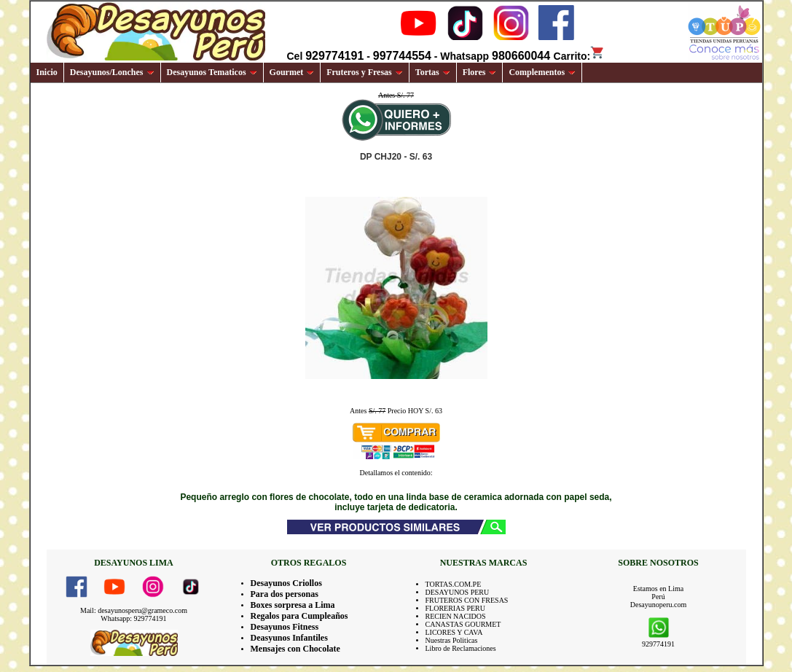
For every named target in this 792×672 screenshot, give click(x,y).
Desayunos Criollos (286, 583)
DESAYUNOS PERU (458, 592)
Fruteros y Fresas (365, 72)
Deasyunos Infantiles (289, 638)
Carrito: (580, 56)
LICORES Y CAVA (454, 632)
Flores (480, 72)
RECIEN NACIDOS (456, 616)
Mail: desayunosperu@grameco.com (134, 610)
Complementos (542, 72)
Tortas (433, 72)
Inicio (47, 72)
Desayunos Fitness (285, 627)
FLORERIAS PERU (456, 608)
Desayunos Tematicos (212, 72)
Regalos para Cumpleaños (299, 616)
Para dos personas (285, 594)
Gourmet (292, 72)
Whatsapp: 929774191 (133, 618)
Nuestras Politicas (452, 640)
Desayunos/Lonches (112, 72)
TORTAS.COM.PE (454, 584)
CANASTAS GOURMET (463, 624)
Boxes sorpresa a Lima (293, 605)
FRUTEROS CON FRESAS (467, 600)
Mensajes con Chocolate (295, 649)
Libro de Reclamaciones (461, 648)
